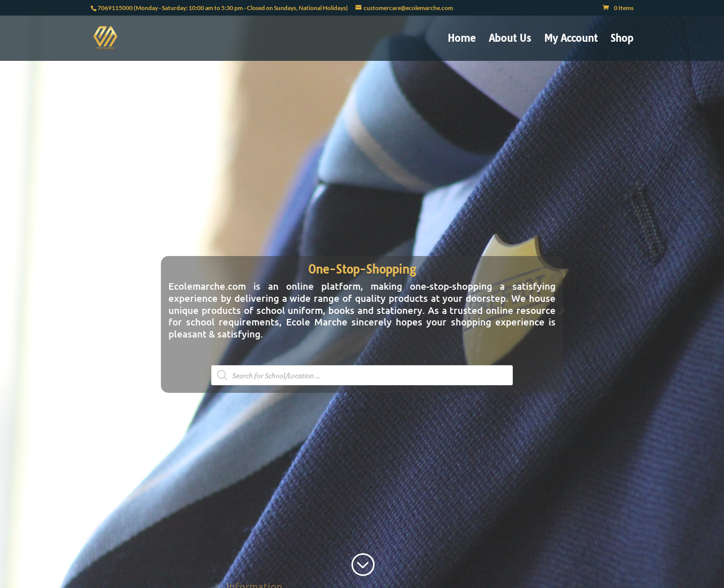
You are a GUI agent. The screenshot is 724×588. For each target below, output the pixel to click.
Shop (622, 39)
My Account (571, 39)
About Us (510, 39)
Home (462, 39)
